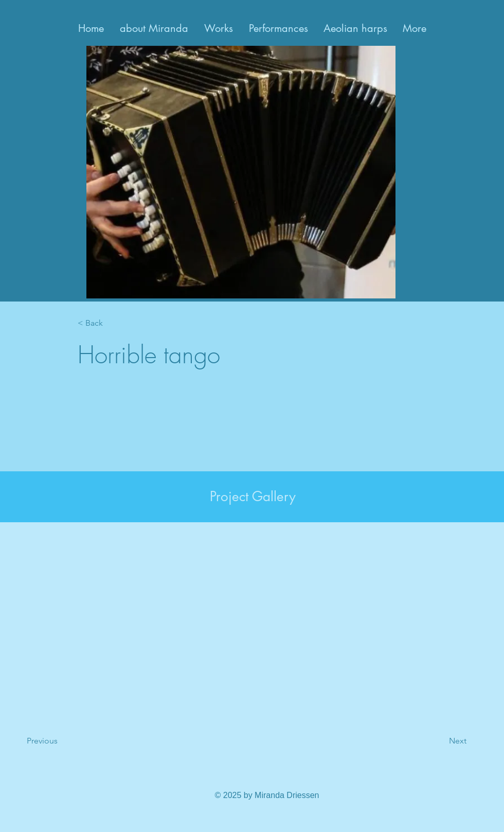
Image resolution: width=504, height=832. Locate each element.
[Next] (432, 741)
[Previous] (68, 741)
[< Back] (112, 323)
